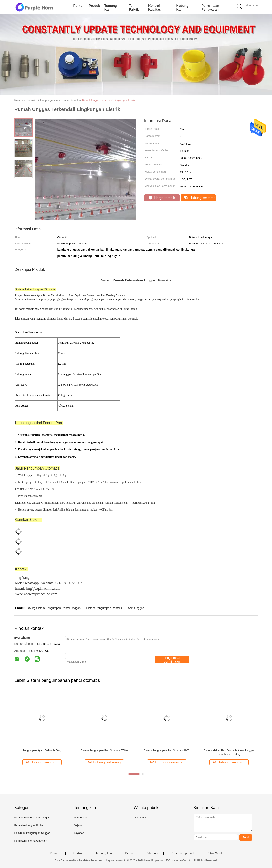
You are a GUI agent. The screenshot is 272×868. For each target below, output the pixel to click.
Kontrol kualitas (155, 8)
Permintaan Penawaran (210, 8)
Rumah (79, 6)
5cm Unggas (136, 608)
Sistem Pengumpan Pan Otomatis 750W (104, 750)
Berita (129, 853)
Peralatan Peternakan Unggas (32, 818)
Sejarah (79, 825)
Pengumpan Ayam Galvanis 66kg (42, 750)
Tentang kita (104, 853)
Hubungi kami (183, 8)
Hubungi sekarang (200, 198)
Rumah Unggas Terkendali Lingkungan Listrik (109, 100)
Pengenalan (81, 818)
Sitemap (152, 853)
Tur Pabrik (134, 8)
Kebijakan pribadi (182, 853)
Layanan (79, 833)
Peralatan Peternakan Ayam (31, 841)
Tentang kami (111, 8)
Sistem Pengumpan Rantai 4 (104, 608)
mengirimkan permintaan (172, 660)
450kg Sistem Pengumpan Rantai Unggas (54, 608)
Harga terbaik (162, 198)
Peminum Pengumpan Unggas (32, 833)
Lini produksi (141, 818)
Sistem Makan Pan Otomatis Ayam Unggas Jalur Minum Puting (229, 752)
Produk (94, 6)
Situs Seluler (216, 853)
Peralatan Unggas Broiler (29, 825)
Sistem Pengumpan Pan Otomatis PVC (167, 750)
